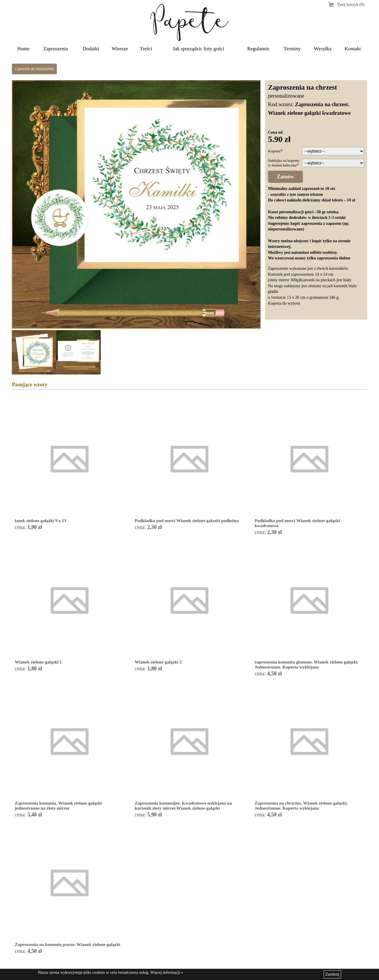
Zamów (285, 177)
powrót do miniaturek (36, 69)
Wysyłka (323, 49)
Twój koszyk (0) (351, 5)
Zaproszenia (56, 49)
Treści (146, 49)
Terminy (292, 49)
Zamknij (332, 974)
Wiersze (120, 49)
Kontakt (353, 49)
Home (23, 49)
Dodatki (91, 49)
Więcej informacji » (167, 972)
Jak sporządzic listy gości (199, 49)
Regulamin (258, 49)
